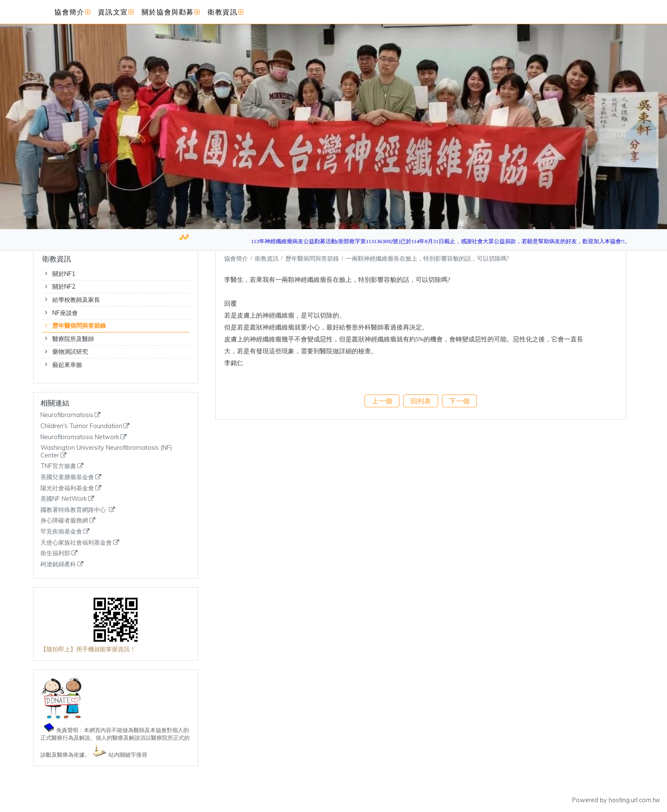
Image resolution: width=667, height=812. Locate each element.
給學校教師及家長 (76, 300)
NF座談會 (65, 313)
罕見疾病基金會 (61, 532)
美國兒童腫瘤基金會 (67, 477)
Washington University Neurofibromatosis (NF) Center (106, 452)
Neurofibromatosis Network (80, 437)
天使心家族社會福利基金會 (76, 543)
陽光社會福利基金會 (67, 488)
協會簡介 (236, 258)
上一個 (382, 401)
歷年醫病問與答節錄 (79, 326)
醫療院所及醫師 (73, 339)
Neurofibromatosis (67, 415)
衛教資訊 (268, 258)
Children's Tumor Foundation (81, 426)
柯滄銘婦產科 (58, 564)
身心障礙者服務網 (64, 521)
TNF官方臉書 (58, 466)
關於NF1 (64, 274)
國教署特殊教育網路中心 (74, 510)
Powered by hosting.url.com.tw (616, 800)
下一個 (459, 401)
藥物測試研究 (70, 352)
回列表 (421, 401)
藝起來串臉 (67, 365)
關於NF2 (64, 287)
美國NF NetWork (64, 499)
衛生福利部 (55, 553)
